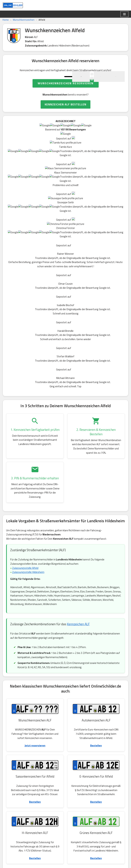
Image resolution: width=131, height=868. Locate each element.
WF (34, 762)
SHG (52, 770)
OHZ (89, 762)
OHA (75, 777)
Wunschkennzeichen (24, 20)
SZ (117, 762)
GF (116, 770)
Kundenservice (21, 820)
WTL (11, 777)
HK (108, 762)
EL (97, 770)
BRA (64, 777)
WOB (23, 762)
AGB (43, 841)
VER (23, 777)
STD (40, 770)
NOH (56, 762)
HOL (34, 777)
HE (86, 777)
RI (30, 770)
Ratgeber (46, 819)
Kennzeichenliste (51, 824)
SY (10, 770)
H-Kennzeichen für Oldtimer (42, 691)
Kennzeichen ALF (78, 369)
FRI (87, 770)
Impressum (47, 850)
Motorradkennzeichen (39, 697)
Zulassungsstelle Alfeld (26, 312)
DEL (20, 770)
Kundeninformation (52, 846)
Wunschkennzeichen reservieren (66, 98)
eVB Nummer (48, 828)
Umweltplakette (30, 710)
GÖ (96, 777)
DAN (11, 762)
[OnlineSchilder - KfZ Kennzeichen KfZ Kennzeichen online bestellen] (13, 5)
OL (106, 770)
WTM (76, 770)
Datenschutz (48, 832)
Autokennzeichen (38, 679)
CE (44, 777)
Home (6, 20)
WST (63, 770)
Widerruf (46, 837)
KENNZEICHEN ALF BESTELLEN (65, 119)
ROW (67, 762)
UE (54, 777)
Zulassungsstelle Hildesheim (29, 316)
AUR (106, 777)
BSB (44, 762)
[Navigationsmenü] (124, 14)
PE (78, 762)
